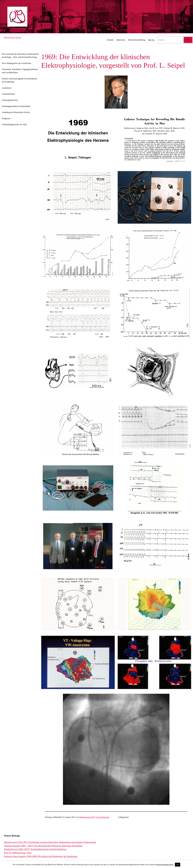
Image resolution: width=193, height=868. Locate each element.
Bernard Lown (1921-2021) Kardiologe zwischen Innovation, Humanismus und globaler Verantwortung (50, 842)
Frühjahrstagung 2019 (86, 817)
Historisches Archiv (13, 38)
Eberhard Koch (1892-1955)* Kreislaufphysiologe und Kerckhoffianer (35, 849)
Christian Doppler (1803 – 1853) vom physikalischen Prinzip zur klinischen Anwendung (43, 846)
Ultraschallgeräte (103, 817)
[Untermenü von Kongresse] (11, 119)
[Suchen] (188, 40)
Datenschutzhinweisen (165, 865)
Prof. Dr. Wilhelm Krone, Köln (18, 853)
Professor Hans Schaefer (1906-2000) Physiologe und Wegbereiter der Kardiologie (41, 856)
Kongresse (6, 118)
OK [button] (178, 865)
